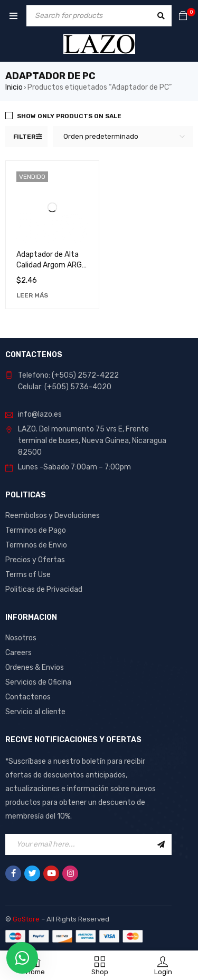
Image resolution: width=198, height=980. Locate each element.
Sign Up (161, 844)
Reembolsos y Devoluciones (53, 516)
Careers (18, 653)
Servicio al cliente (35, 712)
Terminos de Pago (36, 530)
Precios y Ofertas (35, 560)
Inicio (14, 87)
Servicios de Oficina (38, 682)
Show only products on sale (69, 116)
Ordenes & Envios (35, 667)
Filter (24, 137)
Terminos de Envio (36, 545)
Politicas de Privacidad (44, 589)
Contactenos (28, 697)
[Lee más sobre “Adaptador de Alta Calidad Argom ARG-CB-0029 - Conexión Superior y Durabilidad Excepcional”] (32, 295)
